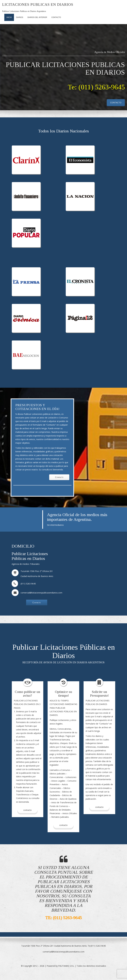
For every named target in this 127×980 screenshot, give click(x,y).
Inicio (9, 17)
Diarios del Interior (37, 17)
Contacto (56, 17)
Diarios (20, 17)
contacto (63, 825)
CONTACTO (116, 103)
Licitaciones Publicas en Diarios (38, 5)
